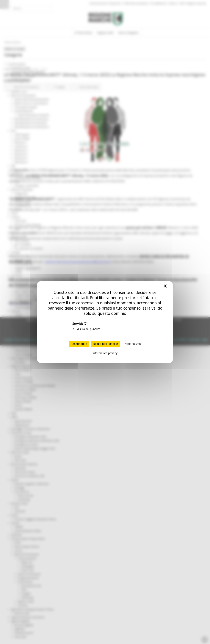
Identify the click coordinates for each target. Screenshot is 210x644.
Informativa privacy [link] (105, 353)
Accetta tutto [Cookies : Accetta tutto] (79, 344)
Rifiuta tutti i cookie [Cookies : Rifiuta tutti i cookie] (105, 344)
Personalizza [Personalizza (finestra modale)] (132, 344)
